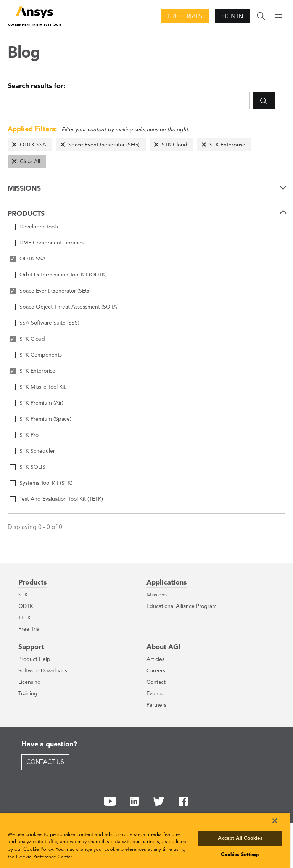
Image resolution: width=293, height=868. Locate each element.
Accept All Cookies (240, 838)
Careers (156, 671)
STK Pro (29, 435)
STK (23, 595)
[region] (145, 840)
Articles (155, 659)
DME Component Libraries (52, 243)
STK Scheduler (37, 451)
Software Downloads (43, 671)
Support (31, 647)
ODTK (26, 606)
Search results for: (36, 86)
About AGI (163, 647)
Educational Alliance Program (182, 606)
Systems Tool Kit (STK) (46, 483)
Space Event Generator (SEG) (104, 145)
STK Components (41, 355)
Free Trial (29, 629)
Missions (157, 595)
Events (155, 694)
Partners (156, 705)
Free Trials (185, 17)
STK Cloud (175, 145)
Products (32, 583)
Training (28, 694)
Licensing (30, 682)
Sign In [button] (232, 17)
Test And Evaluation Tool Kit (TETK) (61, 499)
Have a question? (49, 744)
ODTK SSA (33, 145)
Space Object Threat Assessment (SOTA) (69, 307)
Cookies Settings (240, 855)
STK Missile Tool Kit (43, 387)
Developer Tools (39, 227)
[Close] (275, 821)
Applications (167, 583)
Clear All (30, 162)
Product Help (34, 659)
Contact (156, 682)
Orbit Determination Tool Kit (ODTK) (63, 275)
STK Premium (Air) (41, 403)
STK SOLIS (32, 467)
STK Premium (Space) (45, 419)
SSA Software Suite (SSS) (49, 323)
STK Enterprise (227, 145)
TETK (25, 618)
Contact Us (45, 762)
